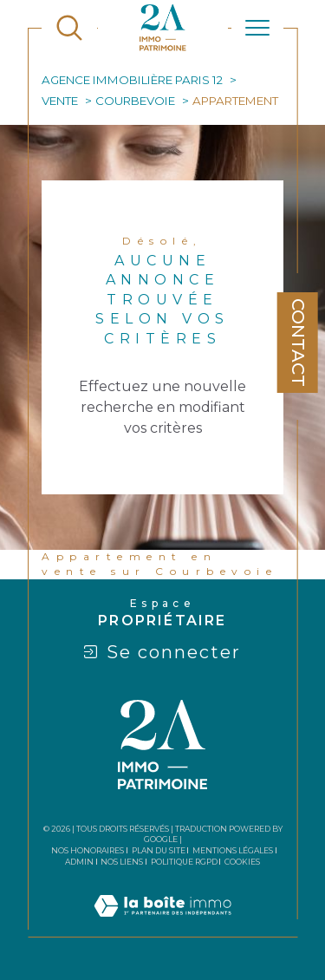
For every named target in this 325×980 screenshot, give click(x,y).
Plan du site (159, 850)
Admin (79, 862)
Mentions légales (233, 850)
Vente (60, 101)
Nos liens (122, 862)
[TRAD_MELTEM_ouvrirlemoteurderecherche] (69, 28)
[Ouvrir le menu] (257, 28)
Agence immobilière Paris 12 (132, 80)
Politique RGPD (184, 862)
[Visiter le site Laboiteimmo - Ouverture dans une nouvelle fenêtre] (162, 926)
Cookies (242, 862)
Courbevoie (135, 101)
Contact (298, 343)
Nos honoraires (88, 850)
